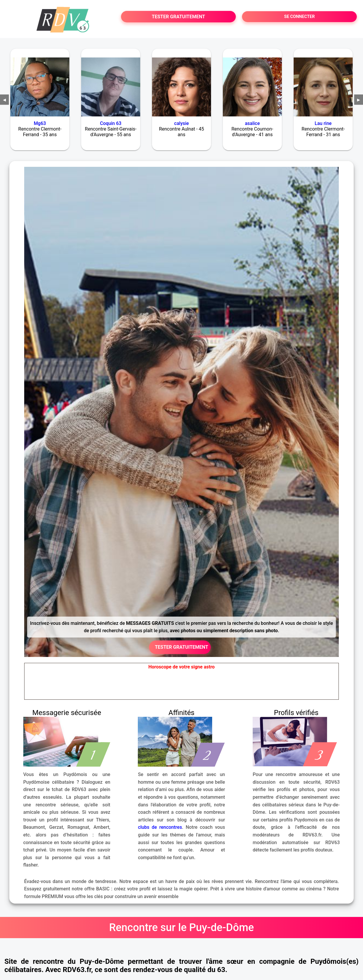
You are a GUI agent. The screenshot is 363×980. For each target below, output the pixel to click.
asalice (252, 123)
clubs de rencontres (160, 827)
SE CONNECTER (300, 17)
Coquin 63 (111, 123)
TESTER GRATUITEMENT (178, 17)
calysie (181, 123)
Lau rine (323, 123)
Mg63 (40, 123)
